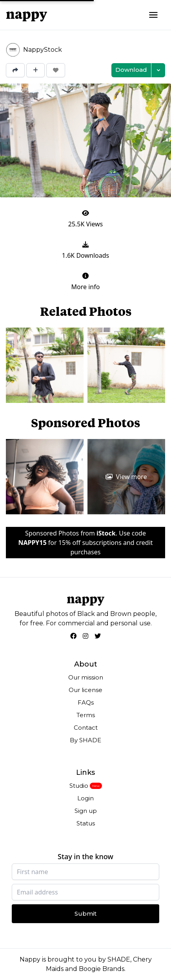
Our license (85, 690)
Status (86, 823)
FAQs (86, 702)
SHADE (119, 959)
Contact (86, 728)
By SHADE (85, 740)
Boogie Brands (102, 969)
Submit (85, 914)
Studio (79, 786)
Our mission (86, 677)
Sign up (86, 811)
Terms (86, 715)
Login (85, 798)
